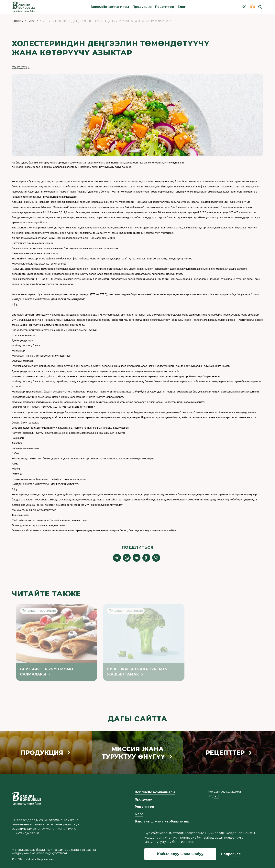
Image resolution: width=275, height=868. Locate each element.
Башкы (18, 21)
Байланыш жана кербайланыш (162, 821)
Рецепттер (165, 7)
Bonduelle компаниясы (110, 7)
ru (216, 796)
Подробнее (231, 854)
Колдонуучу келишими (225, 792)
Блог (181, 7)
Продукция (142, 7)
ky (210, 796)
